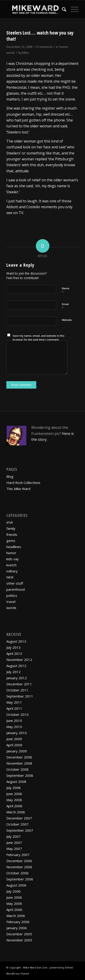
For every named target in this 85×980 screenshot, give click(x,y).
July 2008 (13, 788)
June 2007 (14, 842)
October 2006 (17, 873)
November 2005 (19, 940)
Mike (25, 53)
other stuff (15, 583)
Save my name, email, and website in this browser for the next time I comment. (39, 338)
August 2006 (16, 885)
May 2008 (14, 800)
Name (66, 290)
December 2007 (19, 818)
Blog (10, 476)
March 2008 (16, 812)
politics (12, 595)
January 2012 (17, 678)
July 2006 (13, 891)
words (11, 53)
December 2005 (19, 934)
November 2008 (19, 763)
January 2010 (17, 733)
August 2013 (16, 641)
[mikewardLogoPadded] (35, 9)
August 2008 (16, 782)
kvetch (11, 565)
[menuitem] (62, 9)
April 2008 (14, 806)
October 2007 (17, 824)
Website (67, 320)
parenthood (16, 589)
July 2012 (13, 672)
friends (12, 534)
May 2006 (14, 903)
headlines (14, 547)
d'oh (10, 522)
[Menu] (72, 9)
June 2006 (14, 897)
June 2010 (14, 721)
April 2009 (14, 745)
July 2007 (13, 836)
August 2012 (16, 666)
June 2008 (14, 794)
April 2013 (14, 653)
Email (65, 306)
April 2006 (14, 910)
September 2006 (20, 879)
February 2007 (18, 855)
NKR (10, 577)
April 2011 (14, 708)
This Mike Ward (18, 489)
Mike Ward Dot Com (35, 967)
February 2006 (18, 922)
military (12, 571)
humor (64, 47)
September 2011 (20, 696)
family (11, 528)
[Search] (62, 9)
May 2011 (14, 702)
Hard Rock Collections (23, 483)
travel (11, 602)
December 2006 (19, 861)
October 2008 (17, 769)
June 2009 (14, 739)
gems (11, 541)
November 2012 (19, 660)
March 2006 (16, 916)
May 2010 (14, 727)
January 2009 (17, 751)
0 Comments (44, 47)
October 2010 (17, 714)
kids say (13, 559)
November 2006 (19, 867)
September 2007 (20, 830)
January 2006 (17, 928)
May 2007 (14, 849)
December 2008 (19, 757)
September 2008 (20, 775)
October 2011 (17, 690)
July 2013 (13, 647)
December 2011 (19, 684)
